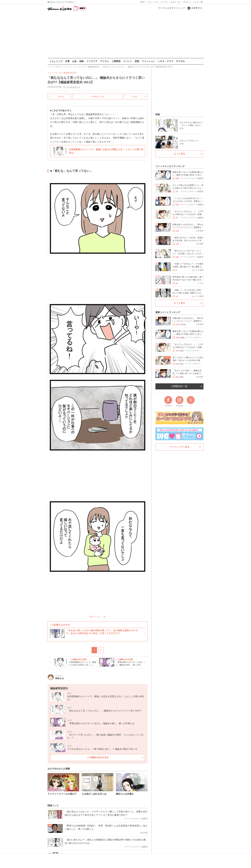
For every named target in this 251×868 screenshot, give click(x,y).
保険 (81, 61)
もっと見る (179, 154)
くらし (149, 2)
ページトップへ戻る (179, 447)
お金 (74, 61)
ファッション (148, 61)
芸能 (137, 61)
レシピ (156, 2)
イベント (128, 61)
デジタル (180, 61)
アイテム (105, 61)
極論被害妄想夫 (70, 73)
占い (179, 2)
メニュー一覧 (198, 2)
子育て (142, 2)
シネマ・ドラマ (166, 61)
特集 (158, 114)
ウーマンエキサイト (72, 87)
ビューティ (165, 2)
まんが (173, 2)
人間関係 (116, 61)
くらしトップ (56, 61)
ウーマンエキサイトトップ (171, 8)
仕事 (67, 61)
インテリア (92, 61)
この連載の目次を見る (97, 757)
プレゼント (187, 2)
